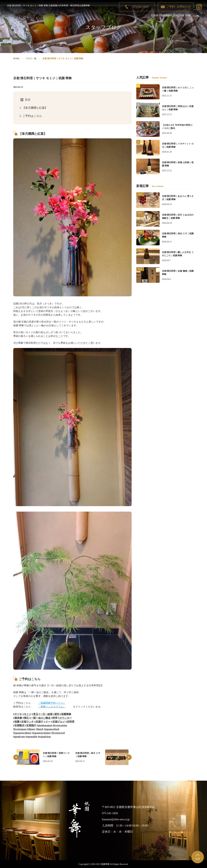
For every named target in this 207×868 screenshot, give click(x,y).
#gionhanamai (44, 725)
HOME (16, 59)
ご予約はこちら (31, 116)
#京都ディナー (43, 722)
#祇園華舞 (66, 714)
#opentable (31, 737)
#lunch (40, 729)
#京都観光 (19, 725)
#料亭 (54, 718)
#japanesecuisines (41, 733)
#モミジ (27, 714)
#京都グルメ (58, 722)
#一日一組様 (46, 714)
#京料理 (70, 722)
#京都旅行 (31, 725)
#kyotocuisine (60, 725)
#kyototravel (58, 733)
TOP (198, 859)
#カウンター (65, 718)
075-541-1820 (140, 7)
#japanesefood (51, 729)
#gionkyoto (19, 737)
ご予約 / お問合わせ (178, 7)
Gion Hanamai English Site (171, 15)
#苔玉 (35, 714)
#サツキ (18, 714)
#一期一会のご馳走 (40, 718)
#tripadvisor (44, 737)
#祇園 (16, 722)
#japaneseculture (22, 733)
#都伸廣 (18, 718)
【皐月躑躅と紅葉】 (33, 108)
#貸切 (56, 714)
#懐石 (26, 718)
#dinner (31, 729)
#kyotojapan (20, 729)
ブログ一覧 (31, 59)
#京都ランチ (27, 722)
